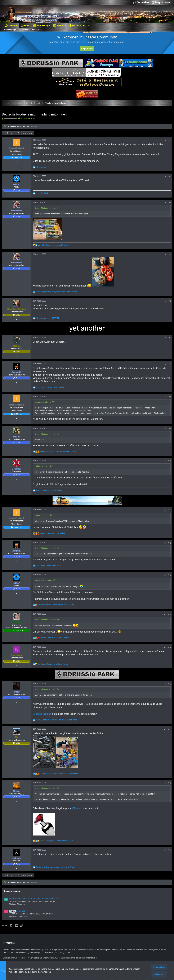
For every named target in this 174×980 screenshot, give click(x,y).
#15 (168, 657)
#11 (168, 520)
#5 (169, 311)
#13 (168, 585)
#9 (169, 439)
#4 (169, 264)
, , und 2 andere (50, 500)
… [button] (16, 143)
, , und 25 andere (56, 647)
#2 (169, 186)
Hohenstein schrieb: (45, 590)
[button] (65, 25)
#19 (168, 860)
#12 (168, 553)
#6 (169, 348)
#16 (168, 694)
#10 (168, 471)
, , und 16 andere (60, 783)
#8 (169, 407)
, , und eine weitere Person (58, 301)
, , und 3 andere (51, 397)
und (48, 328)
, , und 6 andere (54, 543)
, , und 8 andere (57, 615)
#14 (168, 624)
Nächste (28, 143)
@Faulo (77, 818)
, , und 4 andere (50, 575)
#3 (169, 212)
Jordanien (18, 920)
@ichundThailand (43, 723)
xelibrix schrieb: (43, 476)
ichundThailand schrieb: (47, 218)
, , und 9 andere (54, 255)
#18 (168, 793)
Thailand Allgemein (18, 914)
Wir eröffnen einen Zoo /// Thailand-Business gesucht (35, 908)
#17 (168, 739)
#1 (169, 150)
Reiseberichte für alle (19, 926)
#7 (169, 374)
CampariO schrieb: (44, 412)
